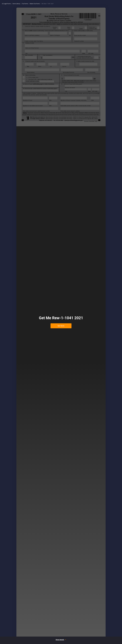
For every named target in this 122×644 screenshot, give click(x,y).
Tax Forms (25, 4)
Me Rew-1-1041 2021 (48, 4)
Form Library (16, 4)
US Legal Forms (6, 4)
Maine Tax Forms (35, 4)
